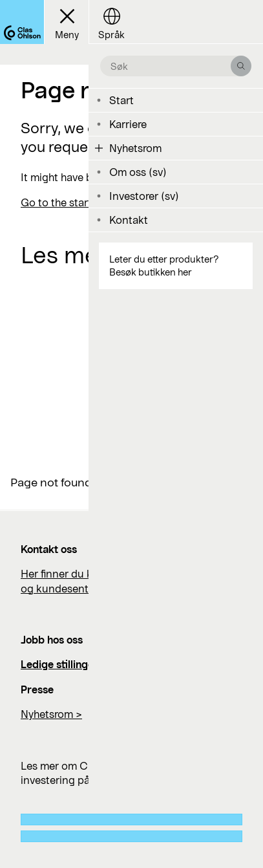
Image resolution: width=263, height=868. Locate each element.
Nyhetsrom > (51, 714)
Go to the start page (70, 202)
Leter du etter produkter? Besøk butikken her (164, 266)
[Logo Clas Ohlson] (22, 22)
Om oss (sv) (138, 172)
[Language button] (111, 22)
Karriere (128, 124)
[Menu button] (66, 22)
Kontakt (129, 220)
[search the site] (171, 66)
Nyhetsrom (135, 148)
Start (121, 100)
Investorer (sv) (144, 196)
